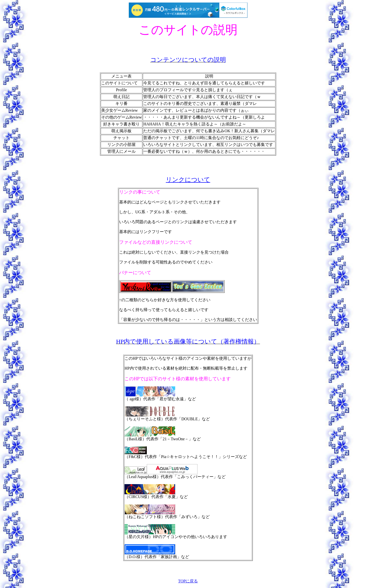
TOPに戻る (188, 581)
